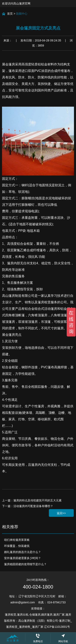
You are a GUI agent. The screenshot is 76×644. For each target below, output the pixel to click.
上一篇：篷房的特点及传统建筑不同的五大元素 (32, 500)
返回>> (61, 513)
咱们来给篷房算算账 (17, 540)
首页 (10, 14)
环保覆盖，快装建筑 (17, 546)
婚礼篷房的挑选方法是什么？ (22, 552)
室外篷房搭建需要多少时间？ (22, 558)
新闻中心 (22, 14)
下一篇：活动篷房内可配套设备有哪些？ (28, 506)
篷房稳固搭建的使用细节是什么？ (25, 564)
